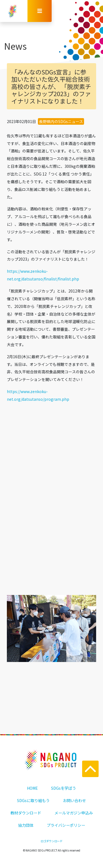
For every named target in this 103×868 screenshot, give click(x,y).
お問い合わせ (74, 800)
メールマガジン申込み (74, 813)
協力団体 (26, 825)
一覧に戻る (52, 558)
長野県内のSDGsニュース (61, 121)
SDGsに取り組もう (33, 800)
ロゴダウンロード (52, 841)
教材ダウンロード (26, 813)
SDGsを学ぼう (64, 788)
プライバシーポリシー (66, 825)
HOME (32, 788)
